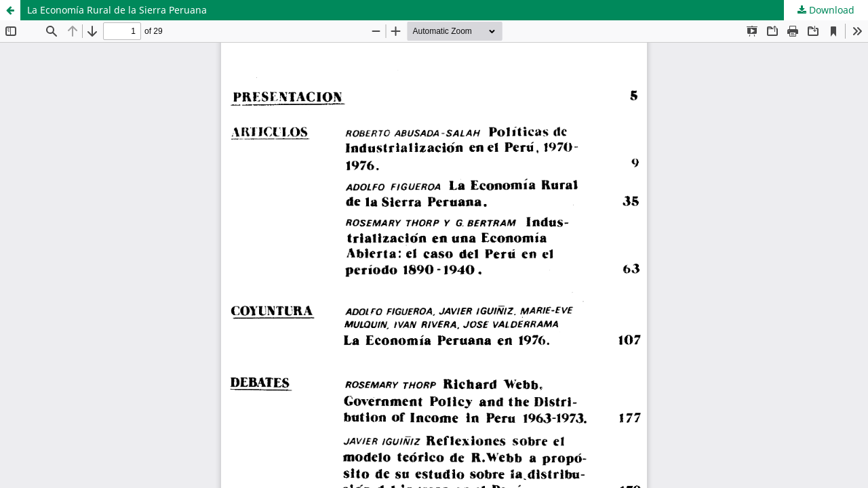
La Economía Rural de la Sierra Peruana (117, 10)
